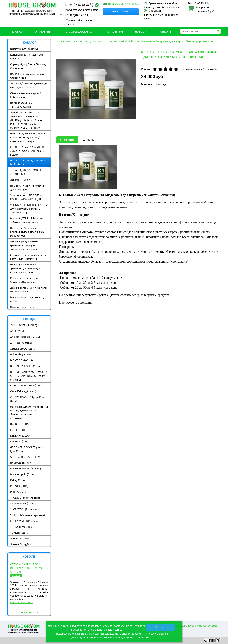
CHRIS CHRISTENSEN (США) (26, 385)
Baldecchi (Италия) (21, 354)
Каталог (61, 41)
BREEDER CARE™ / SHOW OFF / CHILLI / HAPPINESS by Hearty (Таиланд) (28, 376)
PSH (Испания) (19, 492)
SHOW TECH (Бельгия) (23, 509)
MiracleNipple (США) (22, 474)
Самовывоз (115, 31)
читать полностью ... (22, 602)
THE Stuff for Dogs (21, 527)
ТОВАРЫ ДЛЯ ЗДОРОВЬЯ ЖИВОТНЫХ (26, 172)
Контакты (165, 31)
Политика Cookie (140, 637)
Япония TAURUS (20, 538)
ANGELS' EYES (18, 331)
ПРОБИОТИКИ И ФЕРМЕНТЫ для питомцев (28, 187)
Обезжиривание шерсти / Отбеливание (25, 95)
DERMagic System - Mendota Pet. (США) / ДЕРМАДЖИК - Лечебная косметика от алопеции (29, 412)
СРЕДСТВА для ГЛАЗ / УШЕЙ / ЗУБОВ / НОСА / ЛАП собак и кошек (28, 151)
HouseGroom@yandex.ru (124, 3)
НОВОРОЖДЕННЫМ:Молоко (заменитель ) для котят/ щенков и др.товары (27, 137)
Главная (18, 31)
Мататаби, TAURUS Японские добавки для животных (27, 220)
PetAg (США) (18, 480)
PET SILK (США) (19, 486)
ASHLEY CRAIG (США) (23, 348)
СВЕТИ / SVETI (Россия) (24, 521)
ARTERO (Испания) (21, 343)
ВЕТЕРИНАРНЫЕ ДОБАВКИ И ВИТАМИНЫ (28, 162)
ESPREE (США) (19, 430)
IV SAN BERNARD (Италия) (26, 468)
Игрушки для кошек (22, 307)
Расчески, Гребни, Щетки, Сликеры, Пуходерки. (25, 280)
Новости (141, 31)
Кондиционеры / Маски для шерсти (27, 56)
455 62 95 (82, 5)
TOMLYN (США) (19, 532)
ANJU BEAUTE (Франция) (25, 337)
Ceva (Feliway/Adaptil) (23, 391)
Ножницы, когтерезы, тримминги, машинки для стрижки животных (25, 268)
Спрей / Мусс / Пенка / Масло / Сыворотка (28, 66)
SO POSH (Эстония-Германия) (28, 515)
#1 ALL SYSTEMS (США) (24, 325)
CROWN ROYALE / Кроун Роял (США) (28, 399)
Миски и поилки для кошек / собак (27, 299)
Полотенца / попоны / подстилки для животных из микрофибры (27, 232)
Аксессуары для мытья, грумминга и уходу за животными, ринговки (24, 245)
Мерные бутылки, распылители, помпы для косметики (29, 257)
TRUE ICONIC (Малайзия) (25, 498)
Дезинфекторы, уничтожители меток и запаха (28, 289)
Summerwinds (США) (22, 503)
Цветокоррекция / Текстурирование (21, 105)
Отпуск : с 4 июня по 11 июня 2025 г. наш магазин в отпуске (29, 568)
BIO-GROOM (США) (22, 360)
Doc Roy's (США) (20, 424)
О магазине (43, 31)
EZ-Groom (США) (20, 441)
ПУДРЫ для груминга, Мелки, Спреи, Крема (28, 76)
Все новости (29, 612)
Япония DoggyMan (21, 544)
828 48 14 (76, 15)
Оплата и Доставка (79, 31)
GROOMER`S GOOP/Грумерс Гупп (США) (27, 449)
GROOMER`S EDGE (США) (25, 457)
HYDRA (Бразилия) (21, 463)
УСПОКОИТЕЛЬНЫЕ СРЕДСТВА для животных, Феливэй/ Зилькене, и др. (29, 209)
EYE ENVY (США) (20, 435)
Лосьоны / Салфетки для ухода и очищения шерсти (29, 85)
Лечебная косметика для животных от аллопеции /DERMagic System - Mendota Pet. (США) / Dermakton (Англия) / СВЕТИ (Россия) (27, 120)
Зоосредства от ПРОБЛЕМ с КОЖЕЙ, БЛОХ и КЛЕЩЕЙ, (27, 197)
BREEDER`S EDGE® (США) (25, 366)
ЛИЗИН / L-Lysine (20, 180)
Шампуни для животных (25, 49)
